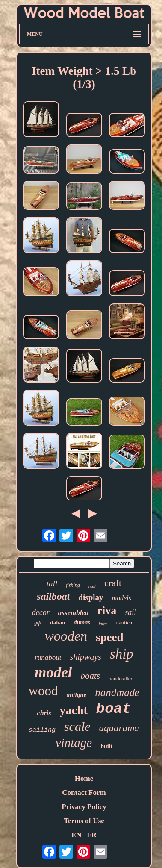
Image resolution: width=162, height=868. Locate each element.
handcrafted (121, 679)
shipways (85, 657)
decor (41, 612)
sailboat (53, 596)
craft (113, 583)
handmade (117, 693)
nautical (125, 622)
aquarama (119, 728)
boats (90, 676)
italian (57, 622)
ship (122, 654)
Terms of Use (84, 821)
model (53, 672)
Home (84, 778)
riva (107, 611)
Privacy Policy (84, 807)
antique (77, 695)
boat (114, 709)
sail (130, 612)
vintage (74, 743)
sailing (42, 730)
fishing (73, 585)
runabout (48, 658)
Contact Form (84, 793)
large (103, 624)
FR (92, 835)
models (122, 598)
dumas (82, 622)
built (106, 746)
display (91, 597)
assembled (74, 613)
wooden (66, 636)
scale (77, 726)
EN (77, 835)
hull (92, 586)
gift (38, 623)
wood (43, 691)
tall (52, 584)
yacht (73, 710)
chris (44, 713)
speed (110, 637)
